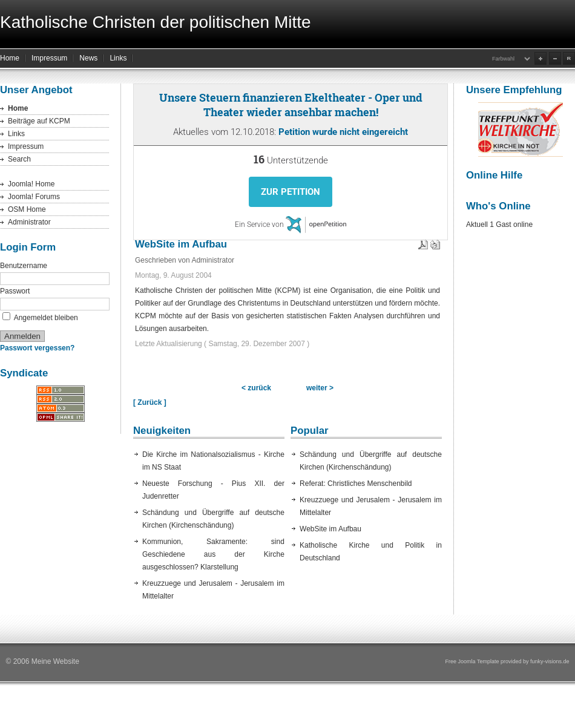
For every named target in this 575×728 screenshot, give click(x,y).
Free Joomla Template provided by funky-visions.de (508, 661)
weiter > (320, 388)
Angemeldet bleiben (46, 318)
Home (10, 58)
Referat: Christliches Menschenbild (356, 484)
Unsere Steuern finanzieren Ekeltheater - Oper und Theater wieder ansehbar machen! (291, 105)
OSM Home (27, 209)
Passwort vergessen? (37, 348)
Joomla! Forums (34, 197)
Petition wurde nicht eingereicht (343, 132)
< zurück (256, 388)
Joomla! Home (31, 184)
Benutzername (24, 266)
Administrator (29, 222)
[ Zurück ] (150, 402)
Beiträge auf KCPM (39, 121)
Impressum (49, 58)
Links (118, 58)
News (88, 58)
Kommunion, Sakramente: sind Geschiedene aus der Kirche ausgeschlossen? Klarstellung (213, 554)
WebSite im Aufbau (330, 529)
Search (19, 159)
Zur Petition (291, 192)
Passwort (15, 291)
